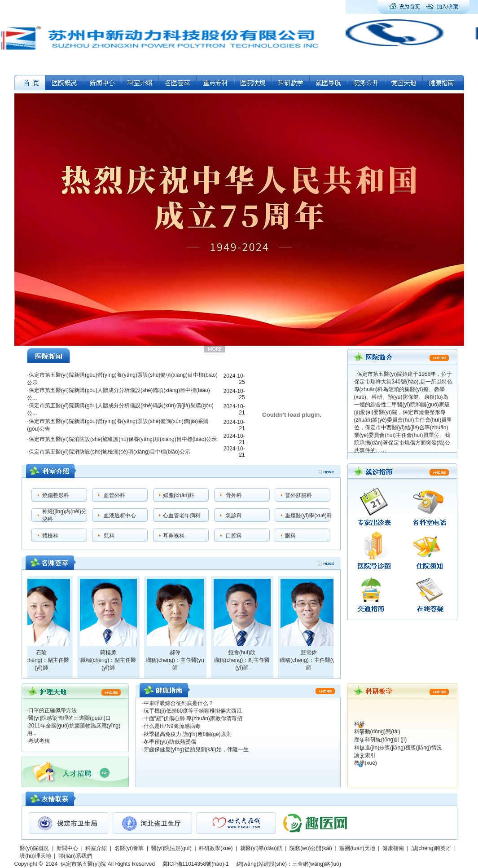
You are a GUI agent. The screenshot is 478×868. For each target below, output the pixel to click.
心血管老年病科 (182, 516)
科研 (360, 724)
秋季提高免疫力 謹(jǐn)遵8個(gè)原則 (188, 734)
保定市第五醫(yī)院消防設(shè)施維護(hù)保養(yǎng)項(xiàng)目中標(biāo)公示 (123, 439)
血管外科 (114, 495)
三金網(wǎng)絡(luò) (317, 864)
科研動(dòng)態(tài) (377, 731)
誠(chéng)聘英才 (432, 848)
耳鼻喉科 (174, 536)
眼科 (290, 536)
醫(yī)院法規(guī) (171, 848)
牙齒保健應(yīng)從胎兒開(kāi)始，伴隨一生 (196, 749)
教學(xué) (366, 763)
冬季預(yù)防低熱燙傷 (170, 742)
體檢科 (50, 536)
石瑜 (44, 652)
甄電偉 (311, 652)
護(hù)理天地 (35, 856)
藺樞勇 (110, 652)
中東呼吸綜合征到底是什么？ (179, 703)
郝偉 (177, 652)
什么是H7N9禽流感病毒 (172, 726)
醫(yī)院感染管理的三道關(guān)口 (70, 718)
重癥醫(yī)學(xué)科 (309, 516)
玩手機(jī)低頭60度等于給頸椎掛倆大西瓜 (193, 711)
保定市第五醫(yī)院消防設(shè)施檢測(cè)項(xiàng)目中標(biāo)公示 (110, 452)
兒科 (109, 536)
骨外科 (234, 495)
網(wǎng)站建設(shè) (262, 864)
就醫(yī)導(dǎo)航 (261, 848)
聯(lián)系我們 (75, 856)
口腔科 (234, 536)
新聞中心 (67, 848)
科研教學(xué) (216, 848)
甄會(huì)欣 (244, 652)
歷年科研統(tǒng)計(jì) (381, 740)
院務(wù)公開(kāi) (311, 848)
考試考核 (39, 741)
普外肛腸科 (298, 495)
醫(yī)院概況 (34, 848)
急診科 (234, 516)
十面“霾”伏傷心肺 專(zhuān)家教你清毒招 (193, 718)
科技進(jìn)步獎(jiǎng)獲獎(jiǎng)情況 (398, 748)
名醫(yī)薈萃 (129, 848)
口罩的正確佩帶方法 (53, 710)
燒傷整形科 (56, 495)
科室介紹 (96, 848)
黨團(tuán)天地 (357, 848)
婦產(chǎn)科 (179, 495)
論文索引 (365, 755)
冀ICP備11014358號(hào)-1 (196, 864)
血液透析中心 (120, 516)
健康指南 (393, 848)
